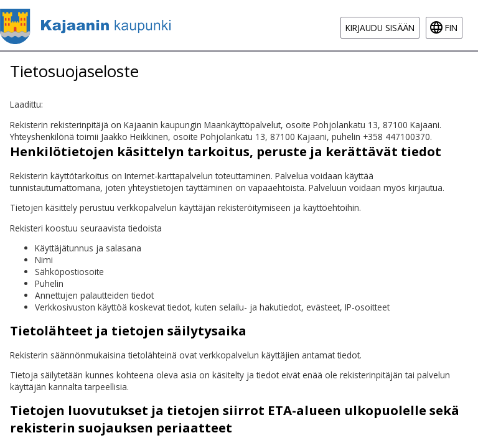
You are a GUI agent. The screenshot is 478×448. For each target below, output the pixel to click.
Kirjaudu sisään (380, 28)
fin (451, 28)
